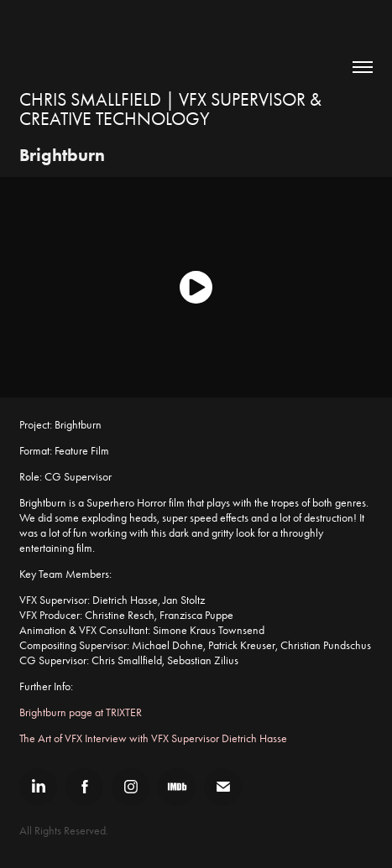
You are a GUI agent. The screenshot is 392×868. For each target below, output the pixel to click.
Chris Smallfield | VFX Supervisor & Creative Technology (172, 109)
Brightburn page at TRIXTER (81, 712)
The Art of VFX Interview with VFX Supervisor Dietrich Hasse (153, 738)
